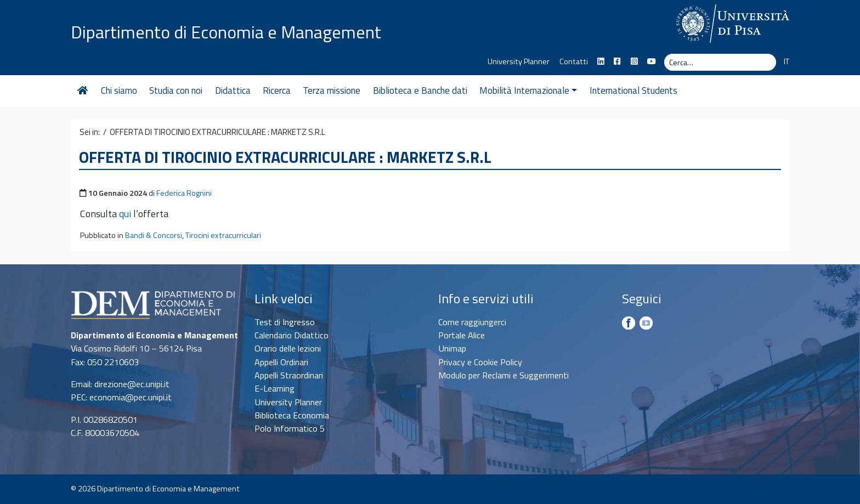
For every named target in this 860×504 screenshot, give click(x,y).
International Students (633, 90)
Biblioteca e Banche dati (420, 90)
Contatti (574, 61)
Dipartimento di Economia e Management (226, 32)
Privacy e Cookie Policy (480, 362)
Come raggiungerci (472, 322)
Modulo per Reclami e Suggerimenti (503, 375)
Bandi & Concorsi (154, 235)
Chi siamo (119, 90)
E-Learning (275, 388)
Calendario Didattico (292, 335)
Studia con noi (176, 90)
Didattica (233, 90)
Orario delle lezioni (288, 348)
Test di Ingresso (285, 322)
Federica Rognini (184, 193)
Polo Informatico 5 (290, 428)
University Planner (519, 61)
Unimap (452, 348)
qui (125, 214)
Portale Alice (462, 335)
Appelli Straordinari (289, 375)
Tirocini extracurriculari (223, 235)
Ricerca (277, 90)
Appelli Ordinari (281, 362)
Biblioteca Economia (292, 415)
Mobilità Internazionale (528, 90)
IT (787, 61)
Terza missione (332, 90)
